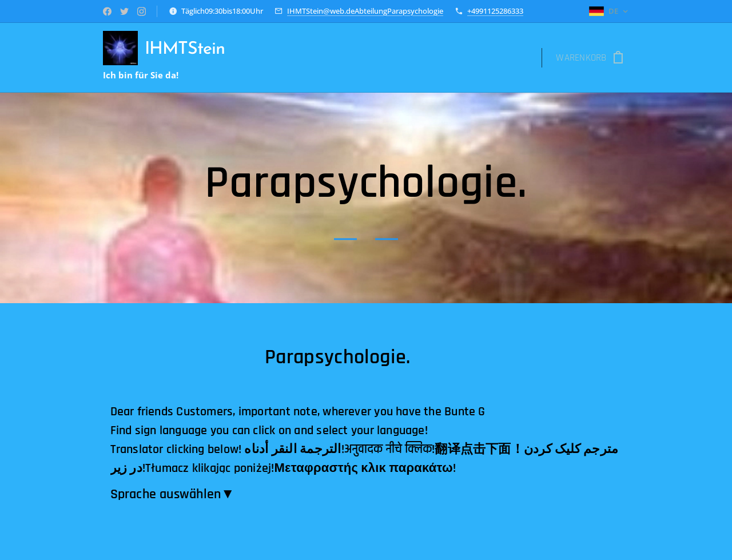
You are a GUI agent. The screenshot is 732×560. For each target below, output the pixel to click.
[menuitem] (267, 58)
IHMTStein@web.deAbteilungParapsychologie (365, 11)
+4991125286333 (495, 11)
